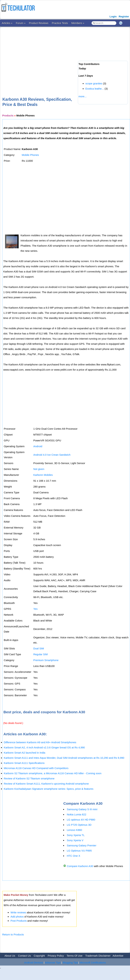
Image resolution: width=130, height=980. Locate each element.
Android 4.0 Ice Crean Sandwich (52, 455)
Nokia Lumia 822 (77, 814)
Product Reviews (39, 23)
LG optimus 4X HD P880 (81, 820)
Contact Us (24, 956)
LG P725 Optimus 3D (79, 825)
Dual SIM (39, 648)
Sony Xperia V (75, 840)
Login (113, 16)
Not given (39, 469)
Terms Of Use (75, 956)
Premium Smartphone (46, 660)
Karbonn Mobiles (43, 475)
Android (38, 446)
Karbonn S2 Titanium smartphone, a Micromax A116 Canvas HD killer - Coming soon (53, 773)
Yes (35, 609)
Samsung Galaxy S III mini (82, 809)
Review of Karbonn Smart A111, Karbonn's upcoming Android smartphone (46, 784)
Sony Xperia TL (76, 835)
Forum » (21, 23)
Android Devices (34, 963)
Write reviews (18, 912)
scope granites (94, 83)
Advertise (118, 956)
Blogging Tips (70, 963)
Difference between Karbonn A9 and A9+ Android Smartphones (40, 742)
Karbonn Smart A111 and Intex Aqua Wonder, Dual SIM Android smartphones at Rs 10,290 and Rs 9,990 (64, 758)
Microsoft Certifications (93, 963)
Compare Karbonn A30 (80, 866)
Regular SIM (40, 654)
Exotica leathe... (95, 89)
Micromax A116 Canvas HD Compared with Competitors (36, 768)
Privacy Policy (56, 956)
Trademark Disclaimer (98, 956)
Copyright (39, 956)
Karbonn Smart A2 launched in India (25, 753)
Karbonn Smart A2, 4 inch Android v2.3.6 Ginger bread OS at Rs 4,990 (44, 747)
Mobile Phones (30, 155)
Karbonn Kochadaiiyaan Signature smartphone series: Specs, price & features (49, 789)
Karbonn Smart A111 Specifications (24, 763)
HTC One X (74, 856)
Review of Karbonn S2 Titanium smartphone (29, 778)
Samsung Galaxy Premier (82, 845)
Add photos (17, 917)
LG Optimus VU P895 (79, 851)
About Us (10, 956)
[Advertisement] (63, 56)
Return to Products (13, 934)
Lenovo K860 (74, 830)
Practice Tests (60, 23)
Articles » (7, 23)
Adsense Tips (53, 963)
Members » (78, 23)
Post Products (19, 921)
